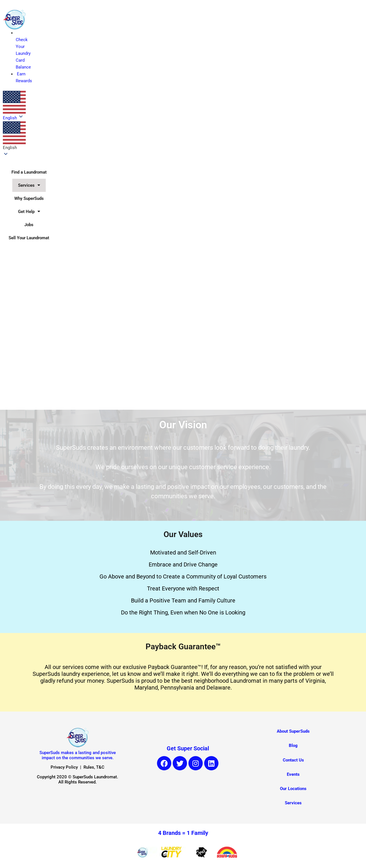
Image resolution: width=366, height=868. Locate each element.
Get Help (29, 211)
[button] (14, 136)
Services (29, 185)
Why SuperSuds (29, 198)
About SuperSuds (293, 731)
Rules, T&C (94, 767)
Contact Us (293, 760)
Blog (293, 746)
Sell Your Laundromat (29, 238)
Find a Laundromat (29, 172)
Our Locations (293, 789)
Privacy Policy (64, 767)
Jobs (29, 225)
